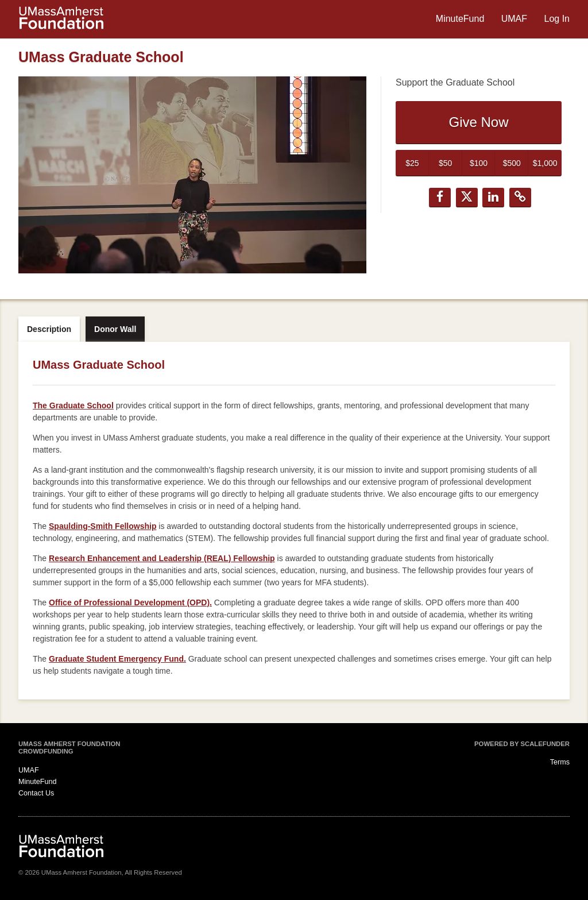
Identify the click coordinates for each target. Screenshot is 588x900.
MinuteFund (461, 19)
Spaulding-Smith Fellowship (102, 526)
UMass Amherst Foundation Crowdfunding (69, 748)
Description (49, 329)
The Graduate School (73, 405)
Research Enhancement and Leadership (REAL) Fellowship (162, 558)
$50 (445, 163)
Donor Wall (115, 329)
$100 (479, 163)
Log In (557, 19)
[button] (440, 198)
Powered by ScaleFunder (522, 744)
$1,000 (545, 163)
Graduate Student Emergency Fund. (117, 659)
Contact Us (36, 793)
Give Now (478, 122)
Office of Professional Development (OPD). (130, 602)
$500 (512, 163)
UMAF (516, 19)
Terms (560, 762)
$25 (412, 163)
